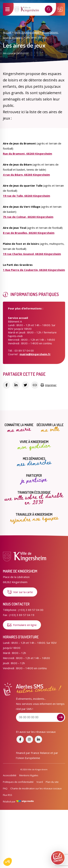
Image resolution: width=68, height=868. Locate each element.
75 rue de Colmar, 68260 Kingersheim (28, 217)
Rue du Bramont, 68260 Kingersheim (27, 154)
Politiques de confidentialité (18, 782)
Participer (34, 479)
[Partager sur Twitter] (25, 385)
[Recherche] (49, 9)
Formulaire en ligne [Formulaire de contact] (22, 625)
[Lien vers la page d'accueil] (27, 11)
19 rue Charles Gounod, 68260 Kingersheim (32, 254)
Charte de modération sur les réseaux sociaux (36, 788)
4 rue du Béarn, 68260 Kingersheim (26, 175)
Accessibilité (10, 775)
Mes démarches (34, 462)
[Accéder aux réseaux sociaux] (20, 739)
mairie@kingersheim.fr (35, 354)
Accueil (7, 32)
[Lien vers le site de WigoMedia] (25, 801)
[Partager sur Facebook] (7, 385)
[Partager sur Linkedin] (16, 385)
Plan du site (52, 782)
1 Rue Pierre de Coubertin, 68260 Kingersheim (34, 270)
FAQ (5, 788)
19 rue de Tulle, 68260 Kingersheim (26, 196)
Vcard (40, 782)
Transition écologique (34, 498)
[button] (8, 862)
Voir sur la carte (20, 592)
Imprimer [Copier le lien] (49, 385)
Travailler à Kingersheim (34, 518)
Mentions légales (29, 775)
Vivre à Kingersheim (27, 32)
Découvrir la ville (50, 428)
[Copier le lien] (35, 385)
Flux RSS (8, 795)
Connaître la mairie (19, 428)
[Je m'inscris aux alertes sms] (61, 717)
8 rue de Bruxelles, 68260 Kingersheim (29, 233)
